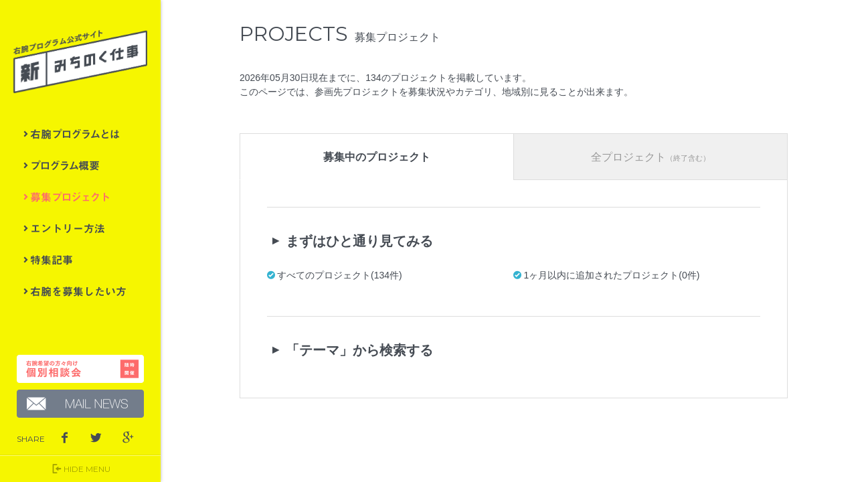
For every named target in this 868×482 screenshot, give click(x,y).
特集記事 (80, 260)
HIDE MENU (80, 469)
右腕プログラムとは (80, 134)
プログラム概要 (80, 165)
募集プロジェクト (80, 197)
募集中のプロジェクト (378, 157)
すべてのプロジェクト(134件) (341, 275)
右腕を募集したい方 (80, 291)
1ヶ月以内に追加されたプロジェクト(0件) (613, 275)
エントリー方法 (80, 228)
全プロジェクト (651, 157)
